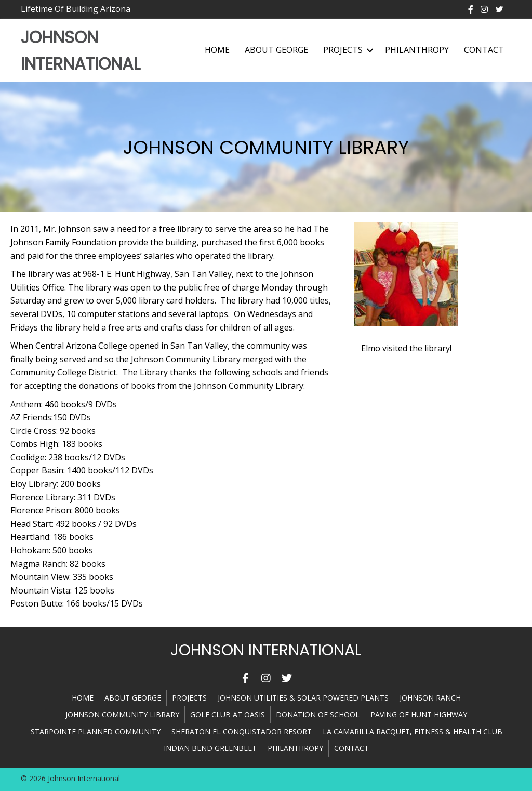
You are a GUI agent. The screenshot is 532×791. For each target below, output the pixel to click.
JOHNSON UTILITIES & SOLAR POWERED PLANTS (303, 698)
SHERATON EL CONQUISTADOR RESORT (242, 731)
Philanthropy (417, 50)
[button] (245, 678)
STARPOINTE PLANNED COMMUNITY (96, 731)
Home (217, 50)
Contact (484, 50)
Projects (343, 50)
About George (276, 50)
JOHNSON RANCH (430, 698)
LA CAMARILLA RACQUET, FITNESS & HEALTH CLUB (413, 731)
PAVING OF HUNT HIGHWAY (419, 714)
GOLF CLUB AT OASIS (228, 714)
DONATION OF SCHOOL (318, 714)
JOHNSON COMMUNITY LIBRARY (122, 714)
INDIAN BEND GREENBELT (210, 748)
